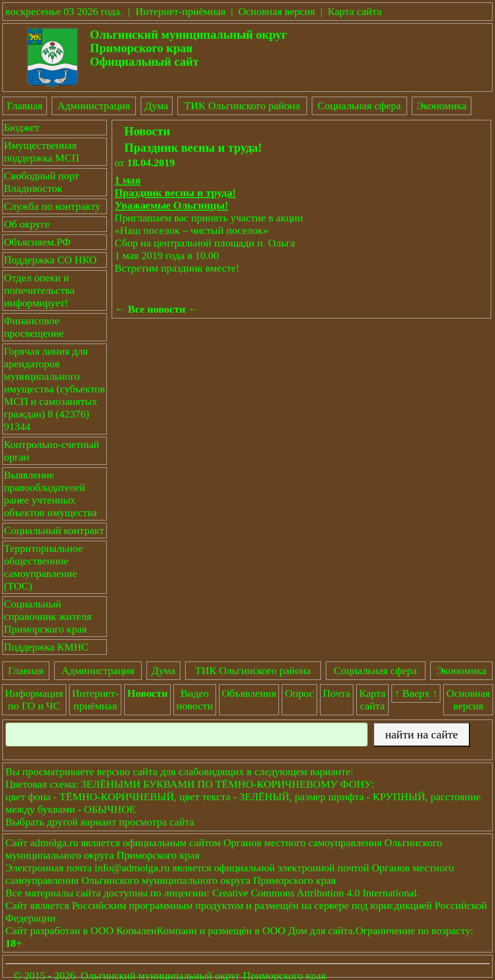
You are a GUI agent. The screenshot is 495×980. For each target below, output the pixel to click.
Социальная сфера (359, 106)
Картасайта (372, 699)
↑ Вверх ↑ (416, 693)
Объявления (249, 693)
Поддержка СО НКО (50, 260)
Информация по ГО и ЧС (34, 699)
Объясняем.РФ (37, 242)
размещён (230, 930)
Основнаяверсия (468, 699)
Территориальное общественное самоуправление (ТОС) (43, 567)
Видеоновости (195, 699)
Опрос (299, 693)
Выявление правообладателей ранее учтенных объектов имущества (51, 494)
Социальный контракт (54, 530)
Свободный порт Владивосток (42, 182)
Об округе (27, 224)
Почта (337, 693)
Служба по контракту (52, 206)
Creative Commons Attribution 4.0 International (314, 893)
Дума (156, 106)
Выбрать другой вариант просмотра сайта (100, 822)
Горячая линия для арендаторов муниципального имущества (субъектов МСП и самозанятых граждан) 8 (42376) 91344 (54, 389)
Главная (25, 106)
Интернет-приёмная (180, 11)
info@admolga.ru (132, 868)
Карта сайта (355, 11)
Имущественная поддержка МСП (42, 151)
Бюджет (22, 127)
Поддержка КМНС (46, 647)
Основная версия (277, 11)
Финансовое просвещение (34, 327)
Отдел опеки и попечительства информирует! (39, 290)
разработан (55, 930)
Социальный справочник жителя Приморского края (48, 616)
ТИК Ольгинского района (242, 106)
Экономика (442, 106)
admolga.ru (54, 843)
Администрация (94, 106)
